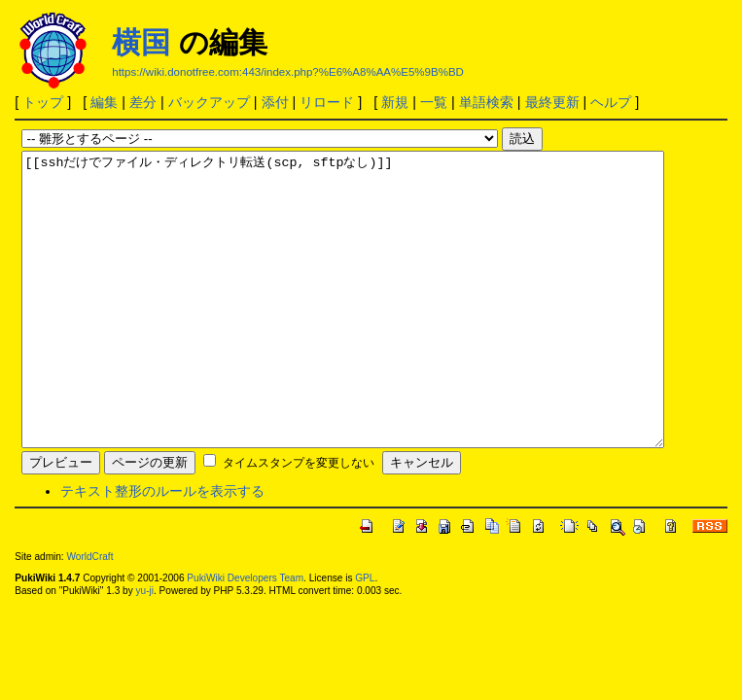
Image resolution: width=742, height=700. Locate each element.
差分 (143, 102)
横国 (141, 42)
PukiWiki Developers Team (245, 636)
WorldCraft (89, 615)
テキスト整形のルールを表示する (162, 549)
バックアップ (209, 102)
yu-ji (144, 649)
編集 (104, 102)
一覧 (434, 102)
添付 (275, 102)
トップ (43, 102)
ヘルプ (611, 102)
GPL (365, 636)
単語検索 (486, 102)
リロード (327, 102)
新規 (395, 102)
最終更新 (552, 102)
